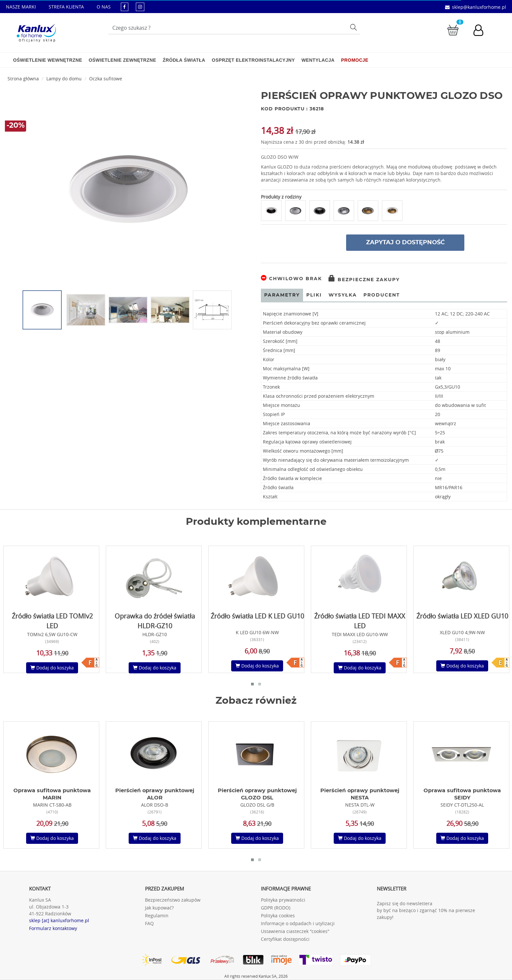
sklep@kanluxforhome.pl (479, 7)
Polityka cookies (278, 916)
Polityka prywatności (283, 900)
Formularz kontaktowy (53, 928)
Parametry (282, 295)
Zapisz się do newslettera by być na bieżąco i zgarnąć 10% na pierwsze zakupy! (426, 910)
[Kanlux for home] (36, 31)
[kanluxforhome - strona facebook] (125, 7)
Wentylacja (318, 60)
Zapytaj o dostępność (405, 243)
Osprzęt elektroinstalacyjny (254, 60)
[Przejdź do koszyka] (453, 30)
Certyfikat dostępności (285, 939)
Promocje (355, 60)
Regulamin (157, 916)
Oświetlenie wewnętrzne (48, 60)
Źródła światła (184, 60)
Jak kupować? (159, 908)
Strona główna (23, 79)
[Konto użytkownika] (482, 31)
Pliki (314, 295)
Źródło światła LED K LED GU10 (257, 616)
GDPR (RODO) (276, 908)
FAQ (149, 923)
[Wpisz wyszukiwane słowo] (234, 28)
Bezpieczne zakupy (364, 280)
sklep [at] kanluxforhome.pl (59, 920)
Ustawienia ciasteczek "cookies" (295, 931)
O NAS (104, 7)
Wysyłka (343, 295)
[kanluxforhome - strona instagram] (140, 7)
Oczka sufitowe (106, 79)
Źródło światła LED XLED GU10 (462, 616)
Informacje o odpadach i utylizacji (298, 923)
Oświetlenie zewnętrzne (122, 60)
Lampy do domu (64, 79)
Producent (382, 295)
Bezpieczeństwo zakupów (173, 900)
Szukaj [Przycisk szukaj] (354, 27)
